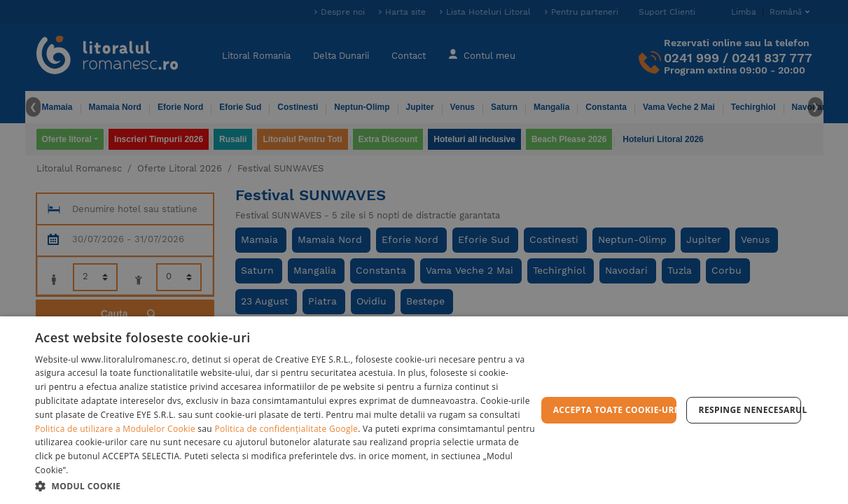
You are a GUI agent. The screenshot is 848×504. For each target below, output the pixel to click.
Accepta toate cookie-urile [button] (615, 410)
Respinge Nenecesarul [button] (750, 410)
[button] (286, 485)
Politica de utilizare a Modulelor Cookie (115, 429)
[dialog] (424, 410)
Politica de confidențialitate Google (286, 429)
